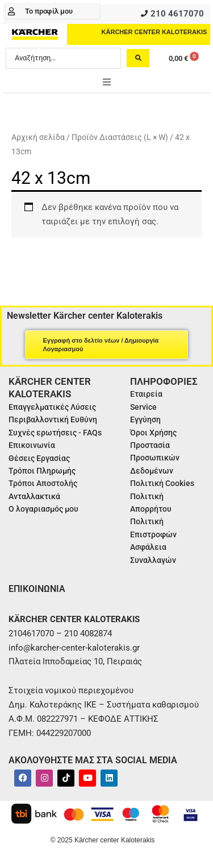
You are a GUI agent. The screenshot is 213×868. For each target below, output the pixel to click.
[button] (107, 82)
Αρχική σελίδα (38, 137)
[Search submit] (138, 58)
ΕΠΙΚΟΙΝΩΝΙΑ (37, 589)
